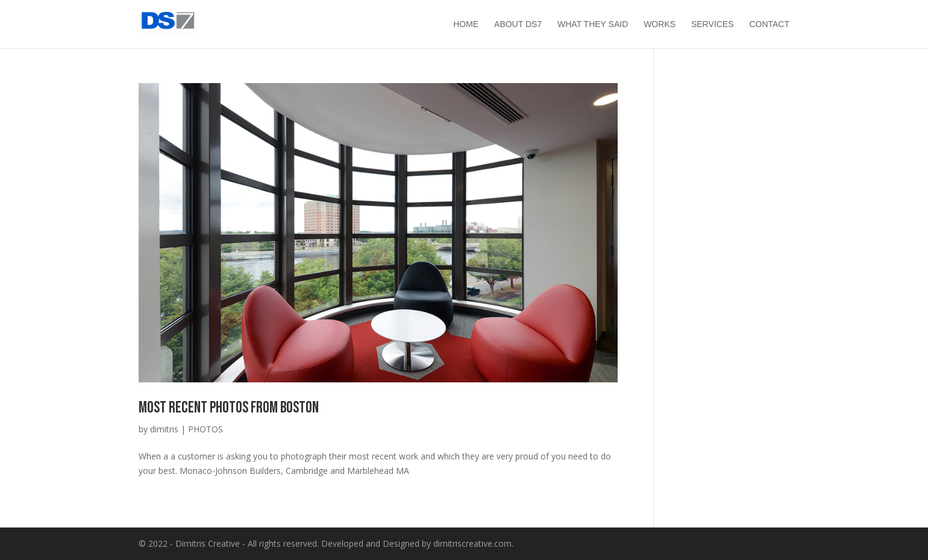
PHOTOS (205, 429)
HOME (466, 24)
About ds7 (518, 24)
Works (660, 24)
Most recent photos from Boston (229, 408)
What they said (593, 24)
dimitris (164, 429)
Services (713, 24)
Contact (769, 24)
